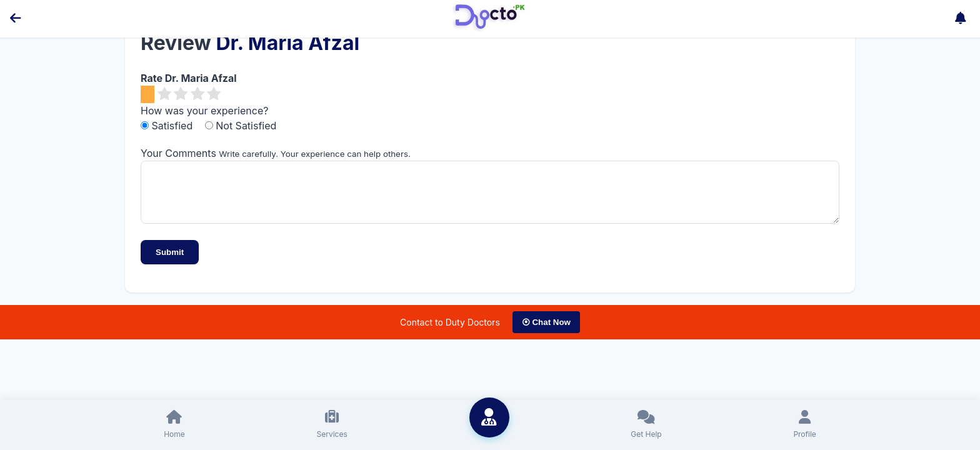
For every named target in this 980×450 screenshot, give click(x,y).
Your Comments (178, 153)
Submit (170, 262)
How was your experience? (204, 111)
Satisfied (168, 126)
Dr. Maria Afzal (287, 43)
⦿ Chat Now (546, 332)
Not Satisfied (241, 126)
